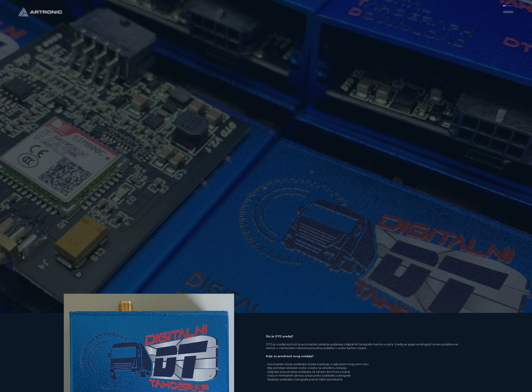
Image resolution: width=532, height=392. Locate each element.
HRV (508, 3)
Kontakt (491, 8)
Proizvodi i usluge (435, 8)
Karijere (475, 8)
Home (396, 8)
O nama (411, 8)
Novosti (458, 8)
